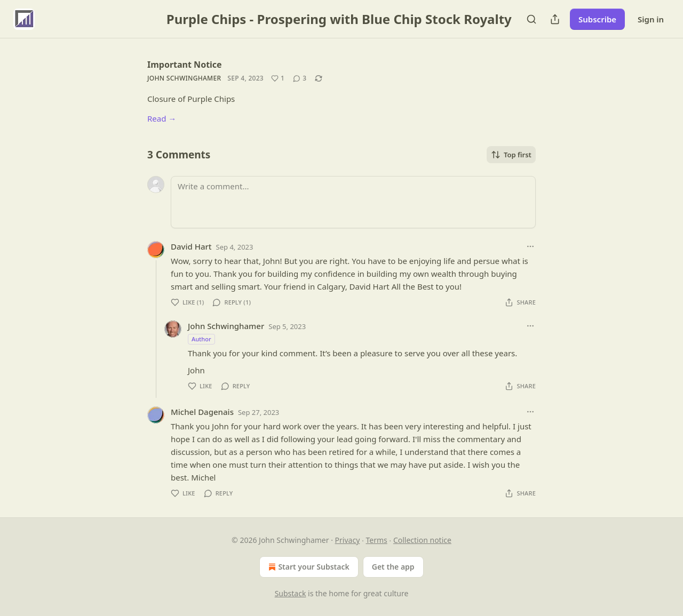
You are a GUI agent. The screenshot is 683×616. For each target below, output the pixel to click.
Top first (511, 155)
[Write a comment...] (353, 202)
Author (201, 339)
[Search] (531, 19)
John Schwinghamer (184, 78)
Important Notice (185, 65)
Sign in (651, 19)
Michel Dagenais (202, 412)
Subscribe (597, 19)
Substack (291, 593)
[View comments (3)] (300, 78)
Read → (162, 118)
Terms (376, 540)
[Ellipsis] (530, 246)
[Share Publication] (555, 19)
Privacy (348, 540)
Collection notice (422, 540)
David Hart (191, 246)
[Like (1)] (278, 78)
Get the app (393, 567)
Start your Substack (308, 567)
